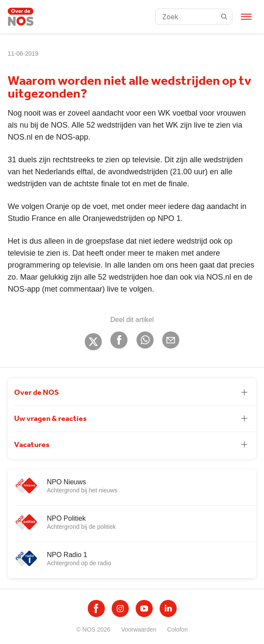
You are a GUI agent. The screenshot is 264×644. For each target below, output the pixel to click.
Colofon (177, 629)
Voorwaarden (139, 629)
